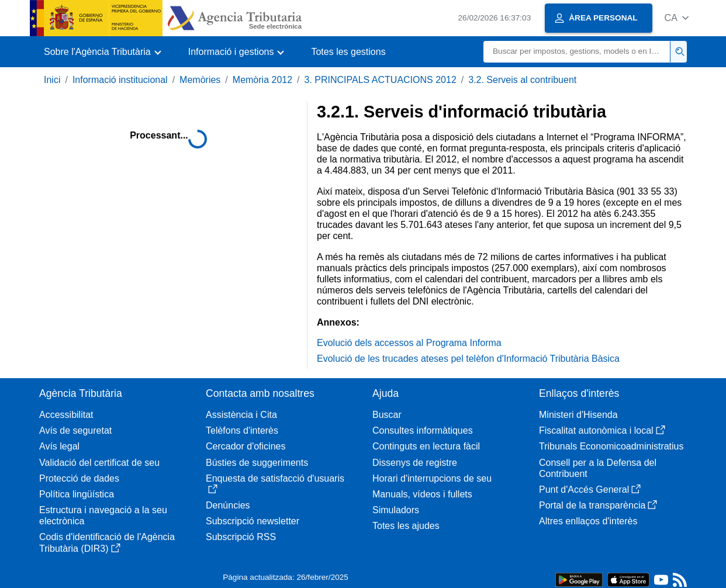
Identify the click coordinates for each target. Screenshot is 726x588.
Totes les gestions (348, 52)
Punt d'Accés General (590, 490)
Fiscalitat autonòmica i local (602, 430)
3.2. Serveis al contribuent (522, 80)
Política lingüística (77, 494)
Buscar (387, 415)
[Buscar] (577, 52)
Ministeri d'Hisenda (578, 415)
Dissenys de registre (415, 463)
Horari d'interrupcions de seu (432, 478)
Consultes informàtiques (423, 430)
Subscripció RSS (241, 537)
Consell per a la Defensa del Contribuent (598, 468)
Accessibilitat (66, 415)
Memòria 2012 (262, 80)
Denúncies (228, 505)
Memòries (200, 80)
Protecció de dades (79, 478)
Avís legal (59, 446)
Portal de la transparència (598, 505)
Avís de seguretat (75, 430)
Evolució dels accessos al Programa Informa (409, 343)
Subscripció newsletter (253, 521)
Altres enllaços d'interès (588, 521)
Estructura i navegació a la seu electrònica (103, 516)
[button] (677, 18)
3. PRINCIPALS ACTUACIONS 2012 (381, 80)
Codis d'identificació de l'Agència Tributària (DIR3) (107, 542)
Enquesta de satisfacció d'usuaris (275, 484)
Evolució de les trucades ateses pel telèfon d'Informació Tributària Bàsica (468, 359)
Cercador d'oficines (246, 446)
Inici (52, 80)
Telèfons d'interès (242, 430)
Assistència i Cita (241, 415)
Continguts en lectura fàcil (426, 446)
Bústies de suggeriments (257, 463)
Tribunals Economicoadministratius (611, 446)
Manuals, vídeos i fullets (422, 494)
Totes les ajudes (406, 526)
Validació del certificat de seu (99, 463)
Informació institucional (120, 80)
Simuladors (396, 510)
